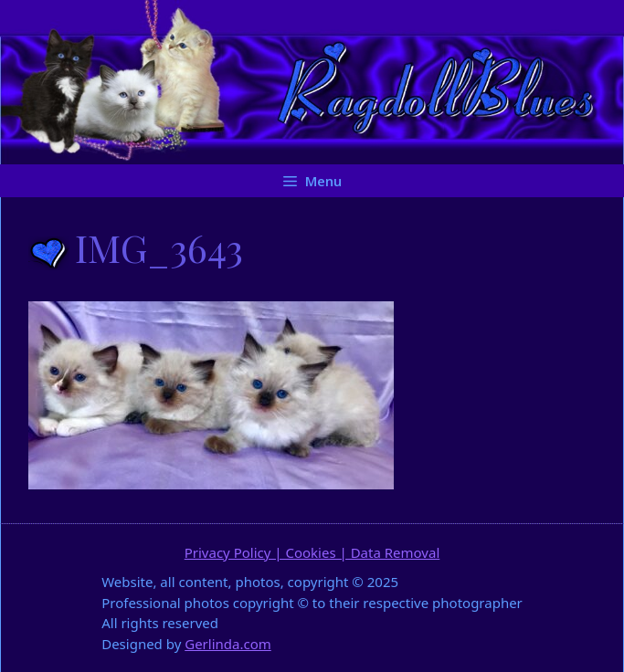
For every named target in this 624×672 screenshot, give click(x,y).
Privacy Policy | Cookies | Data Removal (312, 552)
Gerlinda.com (228, 644)
